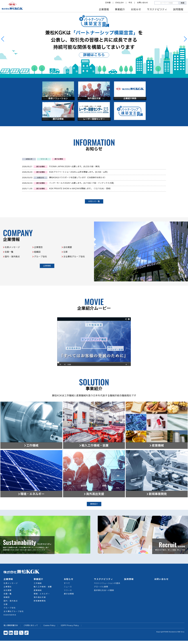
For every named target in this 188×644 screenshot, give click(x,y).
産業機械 (38, 593)
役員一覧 (9, 264)
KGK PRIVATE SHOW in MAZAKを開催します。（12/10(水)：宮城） (81, 200)
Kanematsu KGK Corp (177, 635)
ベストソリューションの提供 (107, 586)
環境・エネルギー (42, 597)
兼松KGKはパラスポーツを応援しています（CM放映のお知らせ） (78, 189)
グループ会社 (41, 268)
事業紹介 (120, 9)
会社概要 (68, 259)
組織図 (37, 264)
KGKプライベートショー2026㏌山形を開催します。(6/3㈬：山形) (78, 184)
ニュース (68, 590)
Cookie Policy (49, 629)
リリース (44, 171)
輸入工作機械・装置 (43, 590)
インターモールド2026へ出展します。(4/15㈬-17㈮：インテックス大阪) (82, 195)
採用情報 (178, 9)
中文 (130, 3)
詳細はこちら (94, 55)
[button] (3, 39)
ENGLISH (120, 3)
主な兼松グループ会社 (74, 268)
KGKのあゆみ (10, 618)
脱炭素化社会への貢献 (104, 593)
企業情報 (104, 9)
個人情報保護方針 (11, 629)
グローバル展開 (101, 590)
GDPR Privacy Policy (70, 629)
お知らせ (136, 9)
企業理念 (38, 259)
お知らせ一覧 (94, 213)
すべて (67, 586)
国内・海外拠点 (12, 268)
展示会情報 (59, 171)
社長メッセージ (12, 259)
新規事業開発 (40, 604)
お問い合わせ (142, 3)
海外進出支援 (40, 600)
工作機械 (38, 586)
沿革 (65, 264)
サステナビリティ (157, 9)
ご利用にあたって (31, 629)
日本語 (108, 3)
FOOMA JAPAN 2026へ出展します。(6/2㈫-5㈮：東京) (75, 178)
